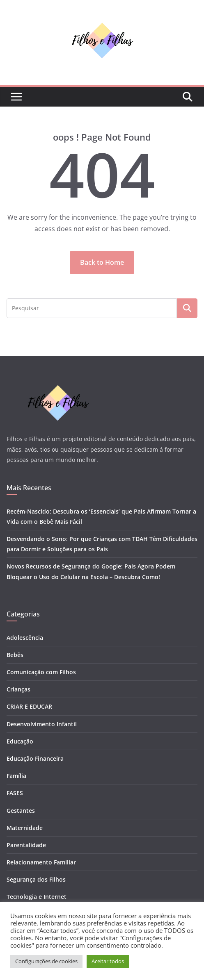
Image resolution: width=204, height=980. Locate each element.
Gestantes (21, 811)
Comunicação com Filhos (41, 672)
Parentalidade (26, 845)
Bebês (15, 655)
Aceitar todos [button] (108, 961)
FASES (15, 793)
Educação (20, 741)
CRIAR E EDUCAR (29, 706)
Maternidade (25, 828)
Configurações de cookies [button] (46, 961)
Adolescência (25, 638)
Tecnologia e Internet (37, 897)
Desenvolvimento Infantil (42, 724)
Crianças (18, 689)
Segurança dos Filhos (36, 879)
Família (16, 776)
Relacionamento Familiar (41, 862)
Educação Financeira (35, 758)
